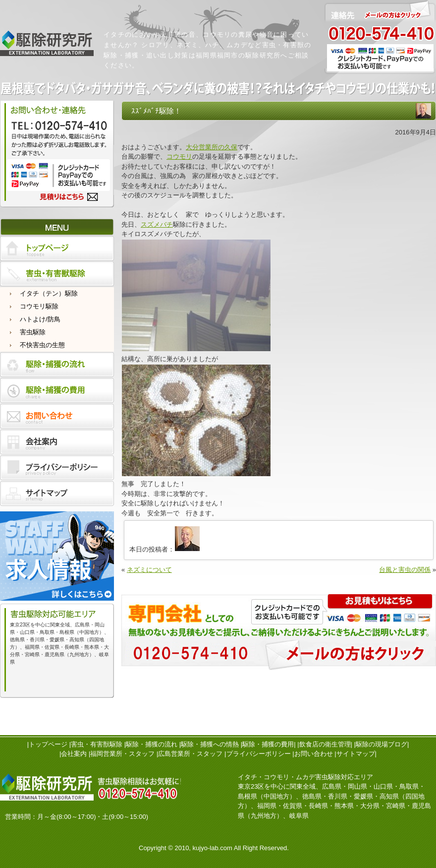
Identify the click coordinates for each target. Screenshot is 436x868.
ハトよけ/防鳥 (40, 319)
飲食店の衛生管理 (325, 744)
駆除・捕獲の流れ (152, 744)
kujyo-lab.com (213, 848)
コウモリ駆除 (39, 306)
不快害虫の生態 (42, 345)
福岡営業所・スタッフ (122, 754)
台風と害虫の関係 (405, 570)
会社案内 (74, 754)
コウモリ (179, 156)
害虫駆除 (33, 332)
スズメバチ (157, 224)
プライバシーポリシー (259, 754)
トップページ (48, 744)
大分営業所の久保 (212, 147)
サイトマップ (356, 754)
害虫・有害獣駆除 (97, 744)
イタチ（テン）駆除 (49, 293)
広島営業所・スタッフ (190, 754)
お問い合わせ (314, 754)
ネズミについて (149, 570)
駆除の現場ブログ (381, 744)
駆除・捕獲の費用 (268, 744)
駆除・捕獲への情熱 (210, 744)
